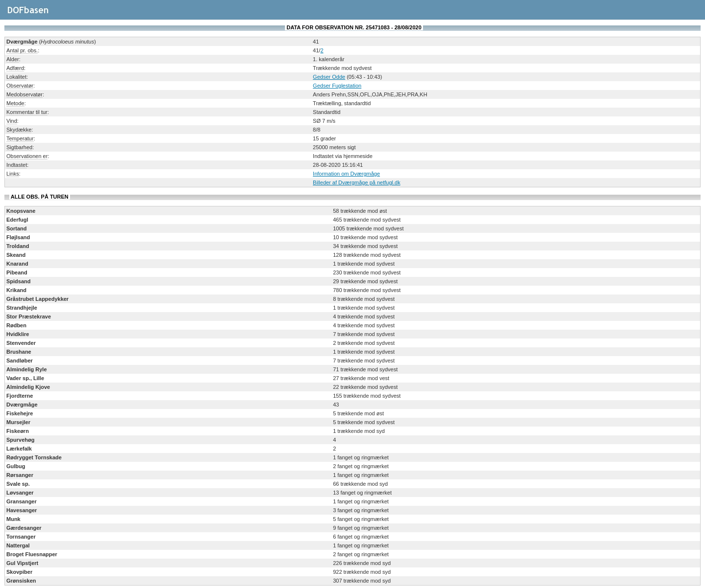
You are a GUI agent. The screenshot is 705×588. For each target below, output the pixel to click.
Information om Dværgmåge (346, 174)
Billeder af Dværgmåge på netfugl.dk (357, 182)
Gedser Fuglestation (337, 86)
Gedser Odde (329, 77)
